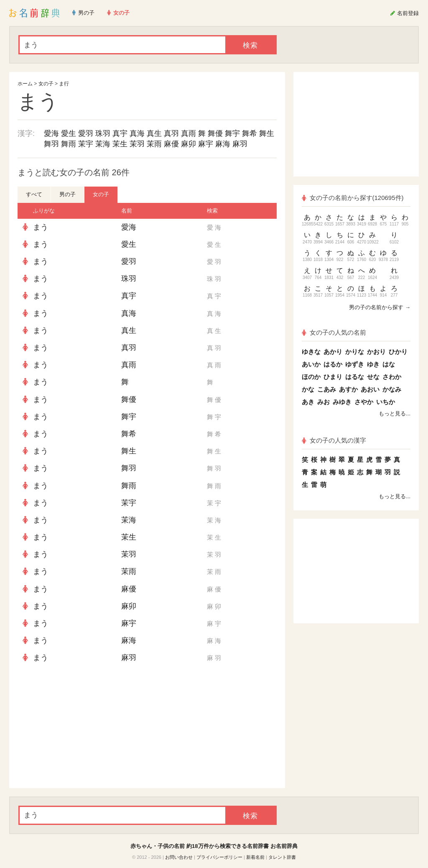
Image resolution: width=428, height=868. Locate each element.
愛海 (51, 133)
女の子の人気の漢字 (334, 440)
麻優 (171, 144)
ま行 (64, 84)
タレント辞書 (282, 857)
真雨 (189, 133)
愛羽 (86, 133)
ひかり (398, 352)
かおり (376, 352)
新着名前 (255, 857)
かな (308, 389)
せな (373, 377)
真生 (154, 133)
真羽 (171, 133)
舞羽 (51, 144)
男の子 (68, 194)
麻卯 (189, 144)
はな (389, 364)
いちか (386, 402)
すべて (34, 194)
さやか (364, 402)
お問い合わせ (179, 857)
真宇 (120, 133)
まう (41, 227)
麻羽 (240, 144)
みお (324, 402)
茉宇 (86, 144)
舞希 (250, 133)
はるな (355, 377)
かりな (355, 352)
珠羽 (103, 133)
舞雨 (69, 144)
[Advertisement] (80, 727)
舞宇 (232, 133)
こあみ (327, 389)
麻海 (223, 144)
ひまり (333, 377)
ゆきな (311, 352)
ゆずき (355, 364)
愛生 (69, 133)
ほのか (311, 377)
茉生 (120, 144)
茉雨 (154, 144)
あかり (333, 352)
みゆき (342, 402)
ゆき (373, 364)
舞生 (267, 133)
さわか (392, 377)
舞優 (215, 133)
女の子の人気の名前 (334, 332)
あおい (370, 389)
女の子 (46, 84)
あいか (311, 364)
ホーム (25, 84)
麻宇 (206, 144)
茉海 (103, 144)
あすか (348, 389)
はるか (333, 364)
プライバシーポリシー (219, 857)
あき (308, 402)
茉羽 (137, 144)
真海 (137, 133)
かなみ (392, 389)
